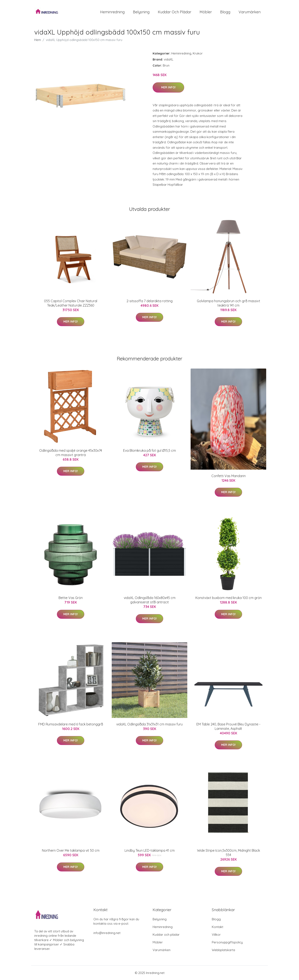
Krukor (198, 53)
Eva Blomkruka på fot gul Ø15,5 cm (149, 450)
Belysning (141, 12)
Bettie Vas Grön (71, 598)
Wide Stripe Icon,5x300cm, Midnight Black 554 (229, 853)
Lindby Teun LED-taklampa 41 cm (150, 850)
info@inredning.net (107, 933)
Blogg (225, 12)
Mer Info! (168, 87)
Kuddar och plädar (175, 12)
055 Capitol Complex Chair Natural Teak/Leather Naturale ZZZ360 (71, 303)
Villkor (216, 935)
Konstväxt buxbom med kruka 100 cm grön (229, 598)
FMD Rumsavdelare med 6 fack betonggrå (71, 724)
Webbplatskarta (223, 950)
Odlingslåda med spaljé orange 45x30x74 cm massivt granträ (71, 453)
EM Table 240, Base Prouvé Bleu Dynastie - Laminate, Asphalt (228, 726)
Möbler (206, 12)
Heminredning (112, 12)
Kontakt (218, 927)
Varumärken (250, 12)
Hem (38, 40)
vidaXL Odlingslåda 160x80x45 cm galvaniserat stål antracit (150, 600)
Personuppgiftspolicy (227, 942)
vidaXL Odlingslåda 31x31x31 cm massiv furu (149, 724)
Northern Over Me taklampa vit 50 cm (71, 850)
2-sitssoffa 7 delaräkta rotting (149, 301)
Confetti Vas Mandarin (229, 476)
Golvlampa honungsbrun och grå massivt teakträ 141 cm (229, 303)
